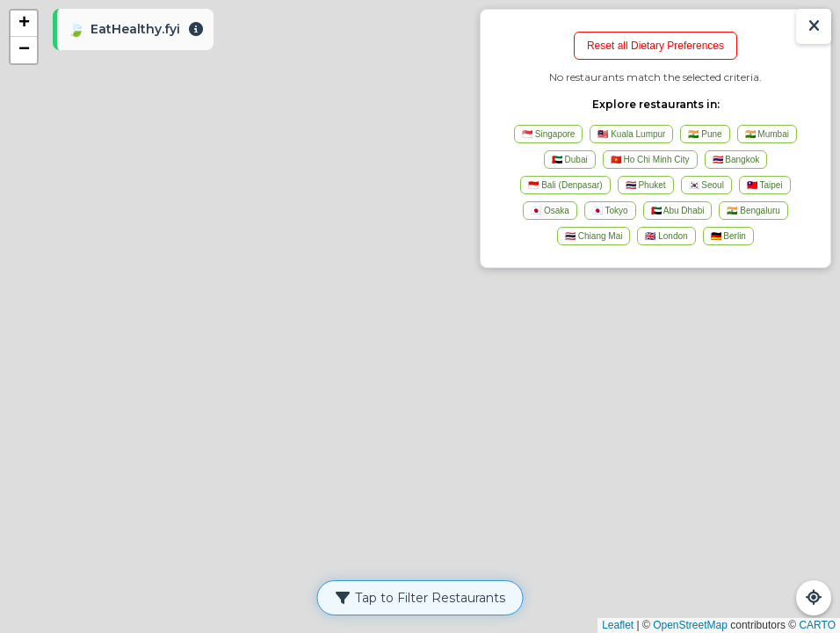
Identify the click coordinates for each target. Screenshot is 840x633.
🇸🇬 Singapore (548, 134)
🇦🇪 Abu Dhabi (678, 211)
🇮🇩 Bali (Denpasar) (565, 185)
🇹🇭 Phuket (646, 185)
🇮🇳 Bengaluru (753, 211)
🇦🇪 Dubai (570, 160)
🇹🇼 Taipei (765, 185)
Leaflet (618, 625)
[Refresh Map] (814, 598)
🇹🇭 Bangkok (736, 160)
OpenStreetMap (690, 625)
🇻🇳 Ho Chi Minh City (650, 160)
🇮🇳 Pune (705, 134)
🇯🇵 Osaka (550, 211)
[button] (24, 24)
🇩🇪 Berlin (728, 236)
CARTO (817, 625)
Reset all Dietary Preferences (655, 46)
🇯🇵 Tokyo (610, 211)
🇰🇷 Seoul (706, 185)
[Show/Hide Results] (814, 26)
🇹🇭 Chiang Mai (594, 236)
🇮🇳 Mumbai (767, 134)
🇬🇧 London (666, 236)
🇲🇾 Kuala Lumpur (631, 134)
